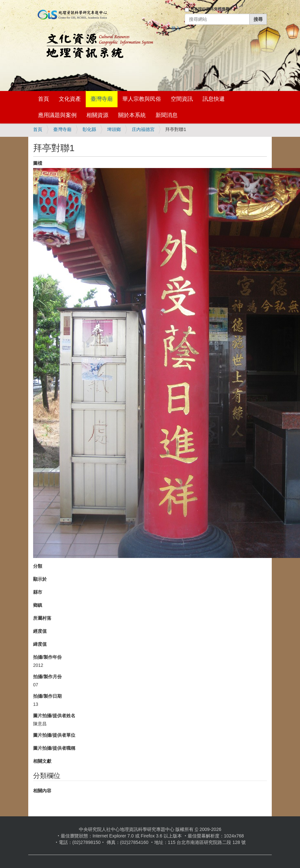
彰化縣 (89, 129)
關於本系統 (132, 115)
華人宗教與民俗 (142, 99)
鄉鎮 (38, 605)
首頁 (44, 99)
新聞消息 (167, 115)
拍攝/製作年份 (47, 657)
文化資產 (70, 99)
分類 (38, 566)
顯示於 (40, 579)
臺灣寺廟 (102, 99)
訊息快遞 (214, 99)
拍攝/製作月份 (47, 677)
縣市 (38, 592)
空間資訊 (182, 99)
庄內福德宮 (143, 129)
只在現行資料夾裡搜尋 (210, 9)
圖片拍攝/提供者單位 (54, 735)
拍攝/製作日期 (47, 696)
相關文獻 (42, 761)
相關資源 (97, 115)
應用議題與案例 (57, 115)
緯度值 (40, 644)
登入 (176, 28)
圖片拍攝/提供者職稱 (54, 748)
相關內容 (42, 791)
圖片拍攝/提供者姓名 (54, 716)
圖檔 (38, 163)
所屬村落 (42, 618)
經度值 (40, 631)
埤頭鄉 (114, 129)
